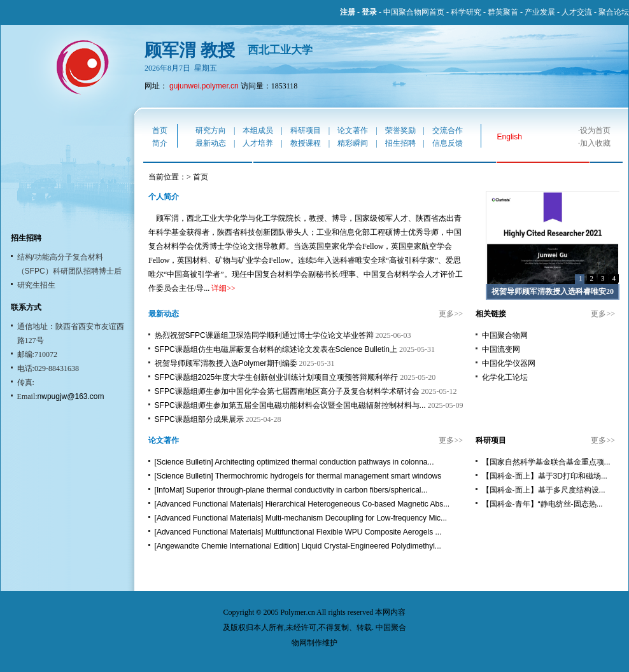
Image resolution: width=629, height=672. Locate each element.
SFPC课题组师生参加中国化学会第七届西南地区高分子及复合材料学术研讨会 (287, 391)
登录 (369, 12)
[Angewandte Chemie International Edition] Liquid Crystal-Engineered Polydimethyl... (298, 546)
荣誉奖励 (400, 130)
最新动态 (211, 143)
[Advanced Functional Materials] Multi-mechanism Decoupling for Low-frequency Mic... (301, 518)
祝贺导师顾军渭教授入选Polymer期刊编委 (226, 363)
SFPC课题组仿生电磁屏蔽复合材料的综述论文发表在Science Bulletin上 (276, 349)
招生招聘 (400, 143)
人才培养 (258, 143)
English (510, 137)
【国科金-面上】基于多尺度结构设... (544, 490)
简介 (160, 143)
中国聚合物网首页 (414, 12)
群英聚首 (503, 12)
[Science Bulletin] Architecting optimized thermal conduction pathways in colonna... (294, 462)
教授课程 (306, 143)
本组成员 (258, 130)
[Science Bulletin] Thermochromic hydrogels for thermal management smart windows (298, 476)
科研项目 (306, 130)
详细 (219, 288)
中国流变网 (501, 349)
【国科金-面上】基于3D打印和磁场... (545, 476)
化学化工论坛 (505, 377)
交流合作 (448, 130)
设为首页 (595, 130)
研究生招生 (36, 285)
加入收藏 (595, 143)
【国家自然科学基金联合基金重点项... (546, 462)
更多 (446, 314)
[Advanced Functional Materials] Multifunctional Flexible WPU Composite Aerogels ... (298, 532)
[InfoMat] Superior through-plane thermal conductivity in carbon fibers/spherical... (291, 490)
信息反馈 (448, 143)
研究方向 (211, 130)
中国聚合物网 (505, 335)
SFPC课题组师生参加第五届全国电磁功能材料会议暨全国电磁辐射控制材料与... (290, 405)
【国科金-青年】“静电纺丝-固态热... (542, 504)
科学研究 (466, 12)
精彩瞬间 (353, 143)
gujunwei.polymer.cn (204, 86)
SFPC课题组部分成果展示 (199, 419)
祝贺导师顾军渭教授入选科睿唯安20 (553, 291)
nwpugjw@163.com (71, 396)
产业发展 (540, 12)
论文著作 (353, 130)
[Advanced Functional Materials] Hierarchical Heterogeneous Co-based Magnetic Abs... (302, 504)
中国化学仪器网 (509, 363)
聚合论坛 (614, 12)
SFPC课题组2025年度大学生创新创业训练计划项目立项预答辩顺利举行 (277, 377)
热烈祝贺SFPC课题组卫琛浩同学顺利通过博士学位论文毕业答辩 (264, 335)
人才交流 (577, 12)
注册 (348, 12)
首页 (160, 130)
